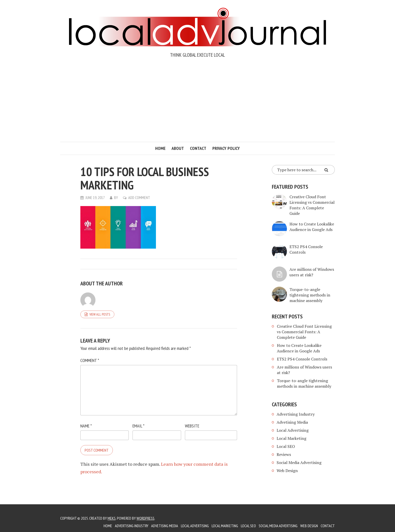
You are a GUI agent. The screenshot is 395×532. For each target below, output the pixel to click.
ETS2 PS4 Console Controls (302, 359)
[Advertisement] (197, 104)
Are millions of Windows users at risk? (312, 272)
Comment (90, 360)
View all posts (100, 314)
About (178, 148)
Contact (198, 148)
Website (192, 426)
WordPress (145, 518)
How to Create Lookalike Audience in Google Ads (312, 227)
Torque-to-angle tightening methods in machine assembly (310, 295)
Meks (112, 518)
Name (86, 426)
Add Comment (139, 197)
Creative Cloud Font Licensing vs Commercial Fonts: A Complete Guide (312, 205)
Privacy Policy (226, 148)
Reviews (284, 454)
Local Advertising (293, 430)
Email (138, 426)
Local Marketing (291, 438)
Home (160, 148)
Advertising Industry (296, 414)
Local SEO (286, 446)
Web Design (287, 471)
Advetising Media (292, 422)
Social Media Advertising (299, 462)
